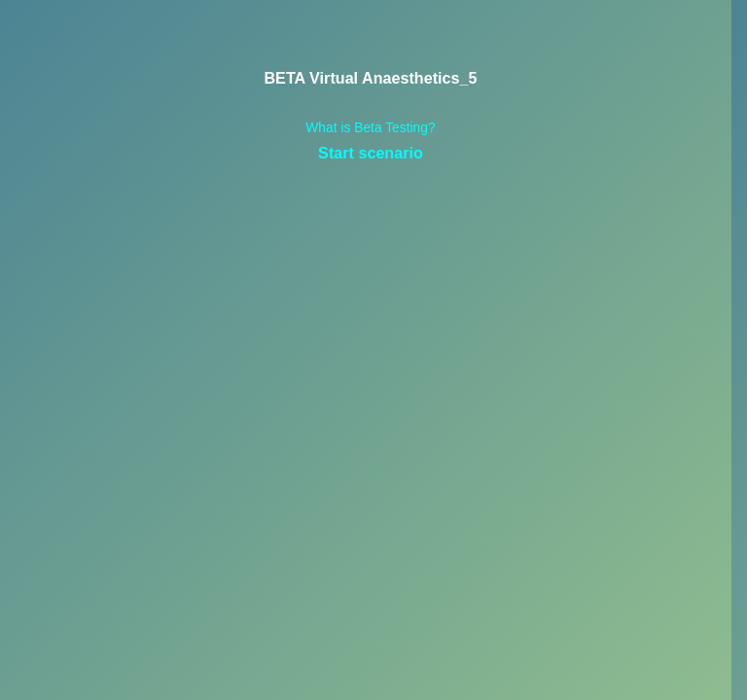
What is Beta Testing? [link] (370, 127)
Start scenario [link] (371, 153)
